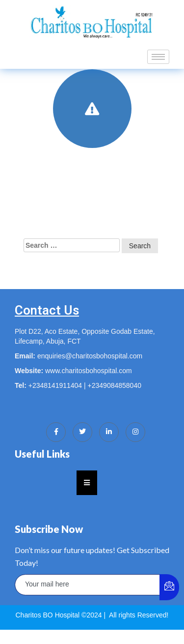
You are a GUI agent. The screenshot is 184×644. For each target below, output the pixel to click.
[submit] (169, 587)
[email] (88, 585)
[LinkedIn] (109, 432)
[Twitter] (82, 432)
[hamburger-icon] (158, 57)
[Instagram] (135, 432)
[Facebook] (56, 432)
